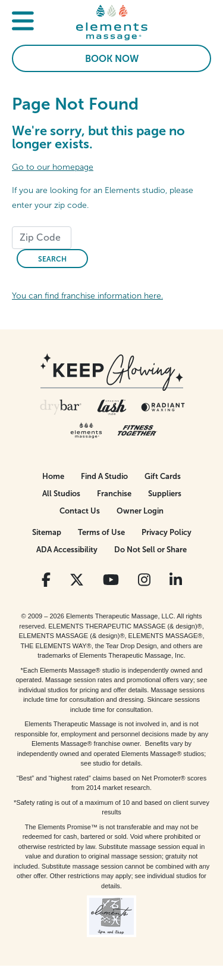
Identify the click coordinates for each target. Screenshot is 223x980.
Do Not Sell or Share (150, 550)
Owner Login (140, 511)
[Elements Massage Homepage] (112, 22)
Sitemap (47, 532)
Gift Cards (163, 476)
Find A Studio (104, 476)
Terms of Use (101, 532)
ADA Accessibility (67, 550)
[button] (23, 22)
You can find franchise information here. (87, 296)
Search (52, 259)
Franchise (114, 494)
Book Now (112, 59)
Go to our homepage (53, 167)
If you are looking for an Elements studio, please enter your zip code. (103, 198)
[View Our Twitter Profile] (77, 580)
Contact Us (80, 511)
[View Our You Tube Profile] (111, 580)
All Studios (61, 494)
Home (53, 476)
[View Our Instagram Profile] (144, 580)
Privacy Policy (167, 532)
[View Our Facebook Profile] (46, 580)
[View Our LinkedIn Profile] (176, 580)
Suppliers (165, 494)
